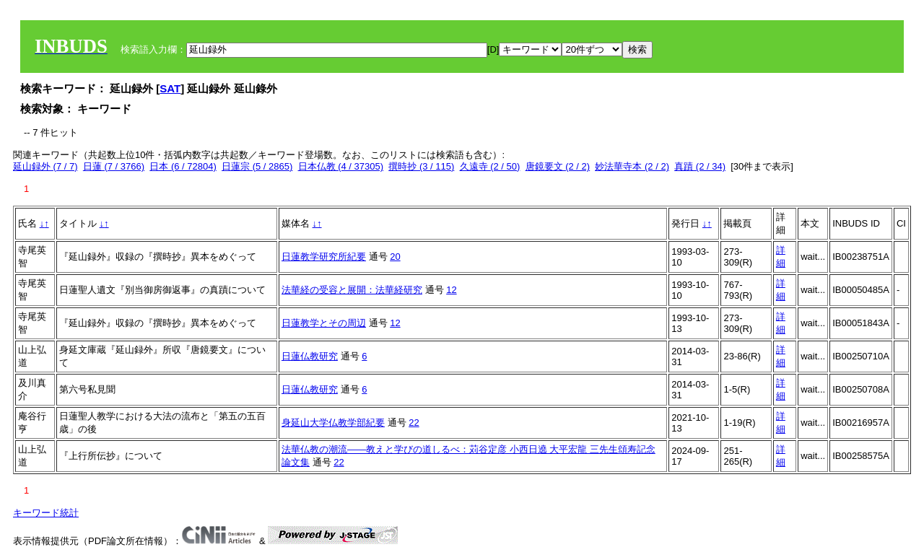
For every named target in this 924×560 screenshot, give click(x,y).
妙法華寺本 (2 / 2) (632, 166)
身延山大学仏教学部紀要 (333, 423)
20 (395, 257)
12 (451, 290)
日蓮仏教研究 (310, 356)
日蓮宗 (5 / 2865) (257, 166)
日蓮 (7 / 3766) (114, 166)
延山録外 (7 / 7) (45, 166)
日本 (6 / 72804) (183, 166)
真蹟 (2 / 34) (700, 166)
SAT (170, 88)
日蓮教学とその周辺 (324, 323)
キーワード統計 (46, 513)
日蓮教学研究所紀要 (324, 257)
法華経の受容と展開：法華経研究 (352, 290)
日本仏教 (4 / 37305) (341, 166)
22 (414, 423)
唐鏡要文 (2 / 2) (558, 166)
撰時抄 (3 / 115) (421, 166)
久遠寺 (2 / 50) (490, 166)
